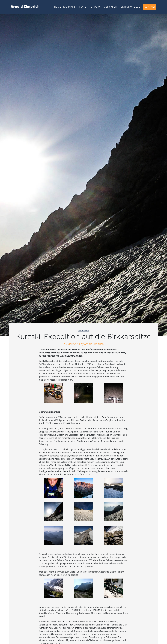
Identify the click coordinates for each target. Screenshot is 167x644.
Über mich (110, 7)
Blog (137, 7)
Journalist (70, 7)
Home (58, 7)
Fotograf (96, 7)
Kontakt (150, 7)
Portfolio (125, 7)
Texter (83, 7)
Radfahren (84, 331)
